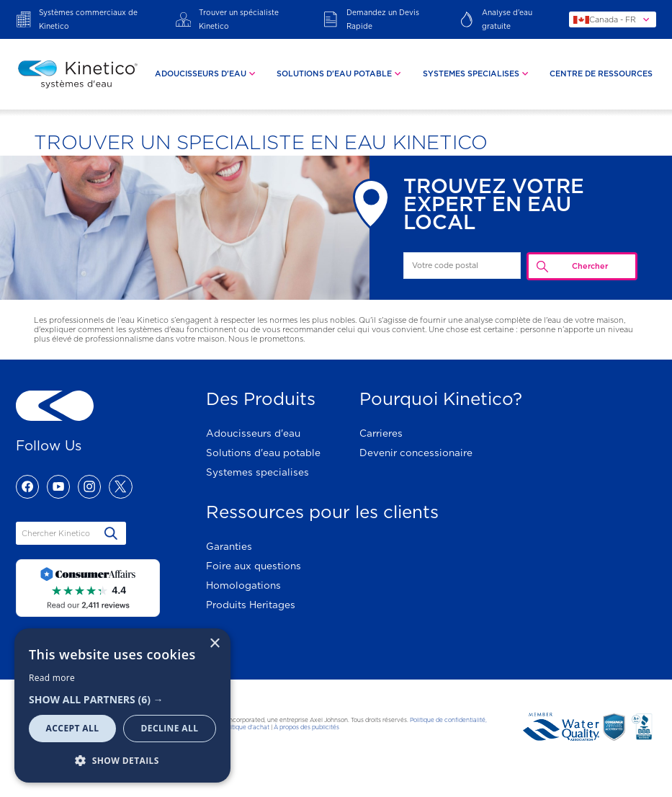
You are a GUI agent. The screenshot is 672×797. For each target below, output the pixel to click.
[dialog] (122, 705)
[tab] (207, 74)
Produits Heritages (251, 605)
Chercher (590, 266)
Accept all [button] (73, 728)
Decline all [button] (170, 728)
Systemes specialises (257, 472)
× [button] (214, 644)
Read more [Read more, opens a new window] (52, 678)
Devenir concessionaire (416, 453)
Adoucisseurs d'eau (253, 433)
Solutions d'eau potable (263, 453)
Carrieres (381, 433)
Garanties (229, 546)
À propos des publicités (306, 727)
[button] (122, 699)
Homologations (243, 585)
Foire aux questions (254, 566)
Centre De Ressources (601, 74)
